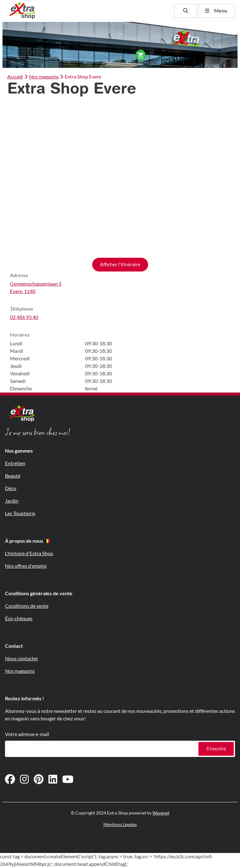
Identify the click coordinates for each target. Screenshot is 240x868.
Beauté (13, 476)
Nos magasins (41, 77)
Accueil (15, 77)
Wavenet (161, 813)
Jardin (12, 501)
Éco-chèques (19, 619)
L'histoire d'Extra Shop (29, 553)
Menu (216, 11)
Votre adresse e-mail (27, 734)
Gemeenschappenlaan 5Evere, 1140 (36, 288)
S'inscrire (216, 749)
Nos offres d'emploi (26, 566)
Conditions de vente (27, 606)
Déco (11, 488)
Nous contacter (22, 659)
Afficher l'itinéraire (120, 264)
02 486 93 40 (24, 317)
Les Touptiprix (20, 513)
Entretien (15, 463)
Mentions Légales (120, 825)
